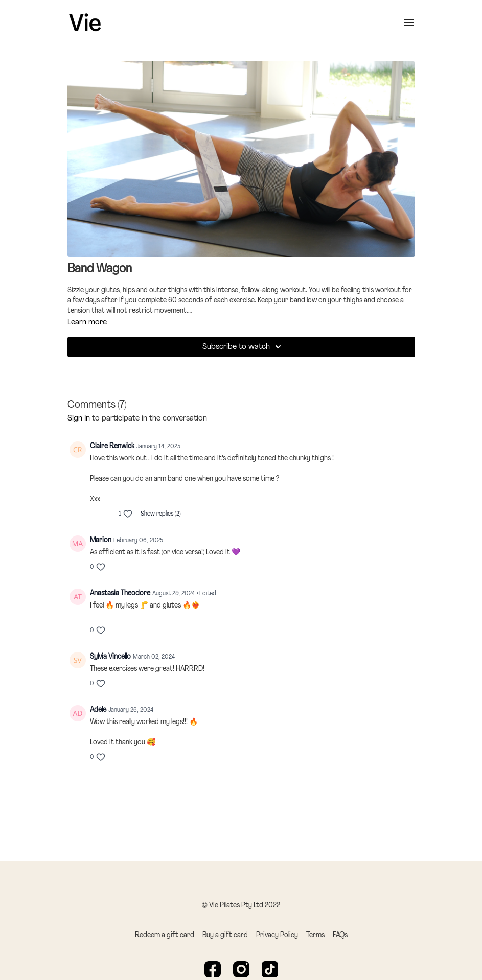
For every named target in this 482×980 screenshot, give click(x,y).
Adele (98, 710)
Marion (101, 540)
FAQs (340, 935)
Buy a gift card (225, 935)
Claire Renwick (112, 446)
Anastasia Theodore (120, 593)
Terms (315, 935)
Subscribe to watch (243, 347)
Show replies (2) (161, 514)
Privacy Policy (277, 935)
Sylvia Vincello (110, 657)
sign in (79, 418)
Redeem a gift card (165, 935)
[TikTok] (270, 969)
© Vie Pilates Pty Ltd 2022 (241, 906)
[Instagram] (241, 969)
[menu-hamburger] (409, 22)
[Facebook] (213, 969)
